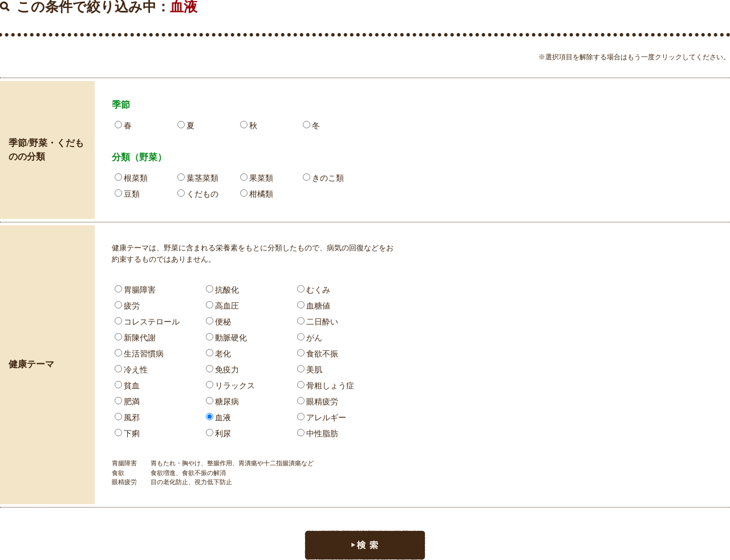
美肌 (310, 370)
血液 (218, 418)
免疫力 (222, 370)
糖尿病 (222, 402)
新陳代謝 (135, 338)
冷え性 (131, 370)
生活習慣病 (139, 354)
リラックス (230, 386)
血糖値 (314, 306)
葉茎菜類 (198, 178)
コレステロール (147, 322)
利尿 (218, 434)
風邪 (127, 418)
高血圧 (222, 306)
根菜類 (131, 178)
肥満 (127, 402)
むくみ (314, 290)
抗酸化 (222, 290)
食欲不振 (318, 354)
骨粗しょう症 (326, 386)
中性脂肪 (318, 434)
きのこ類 (323, 178)
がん (310, 338)
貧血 (127, 386)
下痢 (127, 434)
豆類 (127, 194)
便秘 (218, 322)
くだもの (198, 194)
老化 (218, 354)
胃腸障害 (135, 290)
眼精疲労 (318, 402)
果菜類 (257, 178)
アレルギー (322, 418)
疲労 (127, 306)
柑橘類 (257, 194)
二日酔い (318, 322)
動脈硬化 (226, 338)
